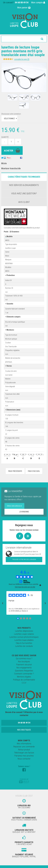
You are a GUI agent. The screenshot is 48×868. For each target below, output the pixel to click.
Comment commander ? (24, 674)
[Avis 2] (21, 618)
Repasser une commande (24, 747)
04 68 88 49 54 (22, 2)
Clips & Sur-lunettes (24, 643)
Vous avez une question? (24, 193)
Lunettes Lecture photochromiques (24, 637)
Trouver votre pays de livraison (24, 559)
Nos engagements (24, 668)
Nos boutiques (24, 662)
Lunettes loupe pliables (24, 640)
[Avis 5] (30, 618)
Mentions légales (24, 677)
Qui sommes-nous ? (24, 659)
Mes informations (24, 744)
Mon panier (24, 8)
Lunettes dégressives (24, 631)
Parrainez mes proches (24, 756)
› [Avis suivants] (45, 603)
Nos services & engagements (24, 185)
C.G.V (24, 683)
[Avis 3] (24, 618)
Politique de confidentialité (24, 680)
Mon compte (38, 2)
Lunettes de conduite (24, 646)
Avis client (24, 202)
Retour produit (24, 750)
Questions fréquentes (24, 671)
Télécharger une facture (24, 753)
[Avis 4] (27, 618)
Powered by (24, 781)
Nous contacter (24, 759)
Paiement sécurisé (24, 665)
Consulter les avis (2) (22, 59)
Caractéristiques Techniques (24, 177)
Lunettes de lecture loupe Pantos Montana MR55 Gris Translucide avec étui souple (23, 51)
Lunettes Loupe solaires (24, 634)
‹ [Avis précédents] (3, 603)
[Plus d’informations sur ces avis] (40, 585)
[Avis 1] (18, 618)
